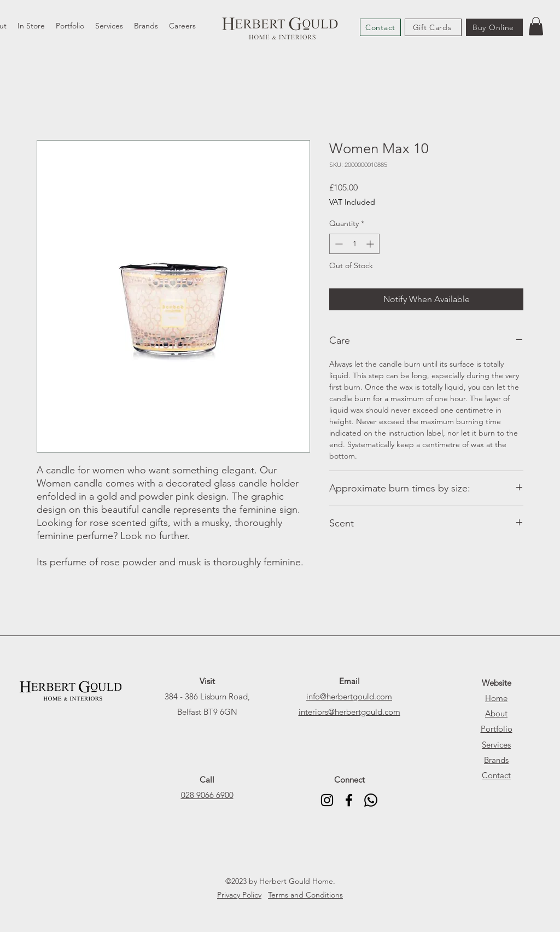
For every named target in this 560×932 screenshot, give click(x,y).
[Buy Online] (494, 27)
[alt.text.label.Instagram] (327, 800)
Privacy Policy (239, 895)
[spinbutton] (354, 244)
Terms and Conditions (305, 895)
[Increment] (371, 244)
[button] (536, 26)
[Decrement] (338, 244)
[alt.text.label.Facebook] (349, 800)
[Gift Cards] (433, 27)
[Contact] (380, 27)
